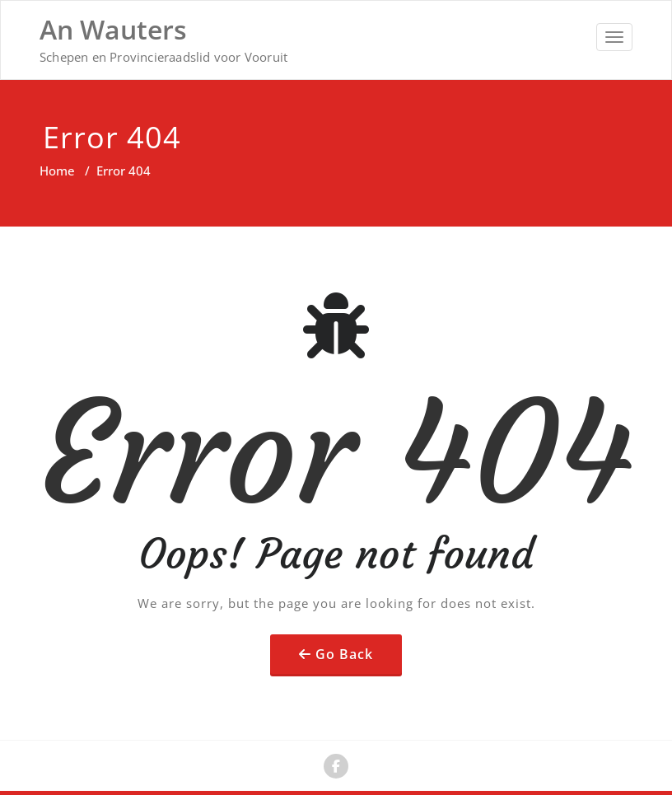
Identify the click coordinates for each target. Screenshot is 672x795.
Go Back (344, 654)
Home (57, 171)
